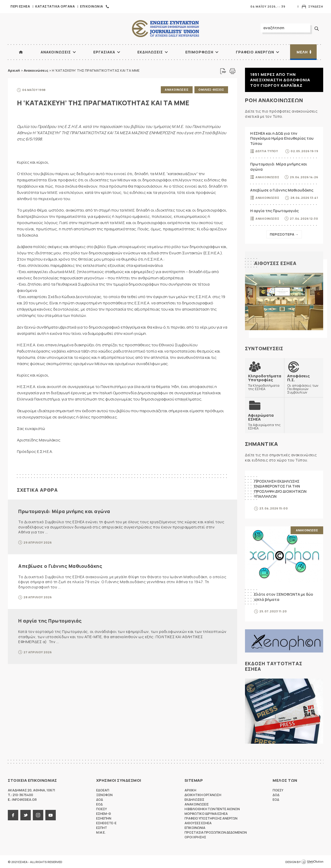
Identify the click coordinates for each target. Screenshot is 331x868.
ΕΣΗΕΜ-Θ (104, 813)
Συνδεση (316, 6)
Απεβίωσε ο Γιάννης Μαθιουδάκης (60, 565)
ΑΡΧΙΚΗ (21, 52)
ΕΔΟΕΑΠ (103, 790)
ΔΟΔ (100, 799)
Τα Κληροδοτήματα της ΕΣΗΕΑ (265, 382)
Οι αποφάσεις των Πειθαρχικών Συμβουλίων (304, 384)
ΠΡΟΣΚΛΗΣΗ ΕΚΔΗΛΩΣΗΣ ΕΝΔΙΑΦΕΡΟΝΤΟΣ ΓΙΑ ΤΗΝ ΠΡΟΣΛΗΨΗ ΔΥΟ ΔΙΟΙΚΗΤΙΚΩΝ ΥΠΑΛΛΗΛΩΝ (280, 488)
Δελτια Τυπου (267, 151)
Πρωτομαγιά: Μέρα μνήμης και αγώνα (64, 511)
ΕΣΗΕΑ (165, 29)
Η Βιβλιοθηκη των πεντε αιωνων (212, 808)
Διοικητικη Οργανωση (203, 794)
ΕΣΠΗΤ (102, 827)
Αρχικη (190, 790)
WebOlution (312, 861)
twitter (26, 815)
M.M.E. (101, 832)
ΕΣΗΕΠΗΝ (104, 818)
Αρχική (14, 70)
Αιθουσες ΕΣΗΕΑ (275, 263)
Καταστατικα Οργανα (55, 6)
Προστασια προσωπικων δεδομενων (216, 832)
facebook (13, 815)
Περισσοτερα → (284, 234)
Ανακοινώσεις (36, 70)
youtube (51, 815)
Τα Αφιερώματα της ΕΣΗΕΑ (265, 421)
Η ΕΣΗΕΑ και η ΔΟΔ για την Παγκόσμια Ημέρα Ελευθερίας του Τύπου (282, 138)
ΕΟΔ (99, 804)
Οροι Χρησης (195, 837)
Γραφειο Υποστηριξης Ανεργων (211, 818)
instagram (38, 815)
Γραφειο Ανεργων (255, 52)
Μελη (302, 52)
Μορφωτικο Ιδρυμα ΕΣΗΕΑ (206, 813)
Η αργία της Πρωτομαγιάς (50, 620)
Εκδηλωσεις (150, 52)
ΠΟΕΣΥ (102, 808)
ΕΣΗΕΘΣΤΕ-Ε (106, 823)
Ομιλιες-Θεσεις (211, 90)
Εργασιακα (104, 52)
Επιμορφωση (199, 52)
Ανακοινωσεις (56, 52)
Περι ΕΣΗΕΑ (20, 6)
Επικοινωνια (92, 6)
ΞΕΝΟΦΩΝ (104, 794)
